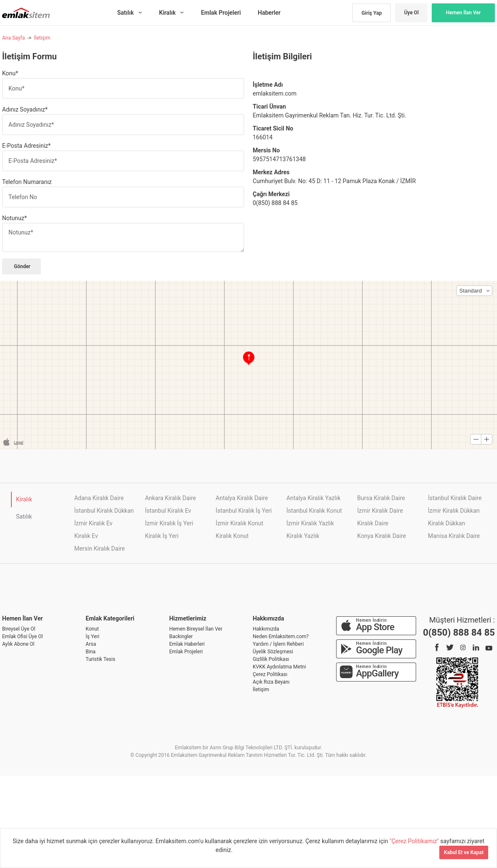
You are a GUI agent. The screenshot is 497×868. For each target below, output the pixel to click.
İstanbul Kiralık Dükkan (104, 511)
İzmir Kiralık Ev (93, 523)
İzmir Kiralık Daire (380, 511)
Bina (91, 652)
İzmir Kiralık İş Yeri (169, 523)
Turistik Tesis (100, 659)
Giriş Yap (371, 13)
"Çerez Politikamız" (415, 841)
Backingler (181, 636)
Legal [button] (19, 442)
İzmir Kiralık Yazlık (310, 523)
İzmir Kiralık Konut (239, 523)
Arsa (91, 644)
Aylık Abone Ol (18, 644)
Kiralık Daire (373, 523)
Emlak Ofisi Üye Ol (23, 636)
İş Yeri (92, 636)
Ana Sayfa (13, 38)
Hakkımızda (266, 629)
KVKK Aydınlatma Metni (279, 667)
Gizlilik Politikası (271, 659)
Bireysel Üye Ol (19, 629)
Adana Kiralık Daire (99, 498)
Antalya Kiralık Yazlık (313, 498)
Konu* (10, 73)
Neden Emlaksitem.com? (281, 636)
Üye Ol (411, 13)
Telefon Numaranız (27, 182)
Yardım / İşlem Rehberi (278, 644)
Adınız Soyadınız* (25, 109)
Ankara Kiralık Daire (170, 498)
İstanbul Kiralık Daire (455, 498)
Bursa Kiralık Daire (381, 498)
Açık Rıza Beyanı (271, 682)
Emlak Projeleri (186, 652)
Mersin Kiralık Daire (99, 548)
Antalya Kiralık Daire (242, 498)
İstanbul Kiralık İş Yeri (244, 511)
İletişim (42, 38)
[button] (474, 291)
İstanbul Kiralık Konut (314, 511)
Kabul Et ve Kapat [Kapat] (464, 852)
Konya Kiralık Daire (382, 536)
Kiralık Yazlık (303, 536)
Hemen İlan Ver (464, 13)
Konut (92, 629)
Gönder (21, 266)
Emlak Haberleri (187, 644)
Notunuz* (15, 218)
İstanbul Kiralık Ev (168, 511)
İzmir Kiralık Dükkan (454, 511)
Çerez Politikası (270, 674)
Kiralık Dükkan (446, 523)
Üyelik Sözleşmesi (273, 652)
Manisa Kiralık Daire (454, 536)
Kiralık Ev (86, 536)
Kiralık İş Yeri (162, 536)
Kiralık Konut (232, 536)
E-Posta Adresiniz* (26, 146)
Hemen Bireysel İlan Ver (196, 629)
